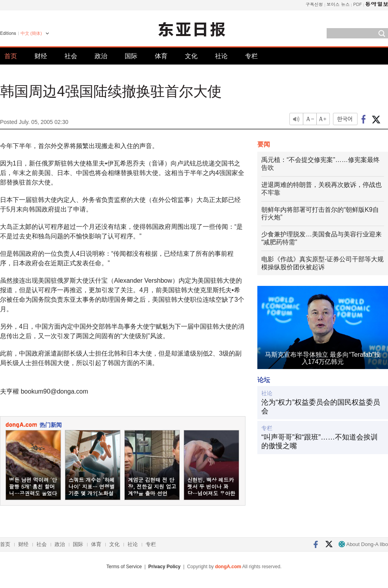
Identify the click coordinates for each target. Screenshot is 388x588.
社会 (71, 56)
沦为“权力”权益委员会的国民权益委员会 (321, 407)
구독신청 (314, 4)
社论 (221, 56)
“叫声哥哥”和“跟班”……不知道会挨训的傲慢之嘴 (320, 441)
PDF (358, 4)
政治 (101, 56)
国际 (131, 56)
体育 (161, 56)
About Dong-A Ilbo (363, 544)
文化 (191, 56)
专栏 (251, 56)
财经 (41, 56)
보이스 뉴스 (338, 4)
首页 (11, 56)
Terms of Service (124, 567)
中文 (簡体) (31, 33)
